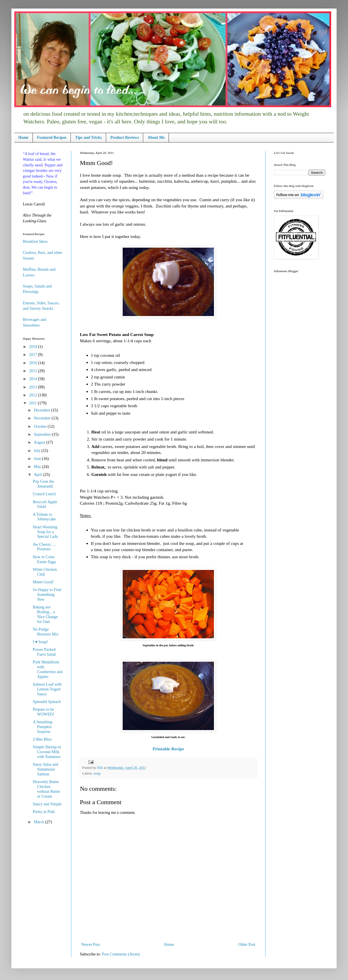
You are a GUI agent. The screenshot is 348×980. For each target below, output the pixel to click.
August (40, 442)
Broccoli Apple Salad (45, 504)
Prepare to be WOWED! (43, 712)
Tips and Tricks (88, 137)
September (43, 434)
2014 (34, 379)
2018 (34, 347)
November (43, 418)
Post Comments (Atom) (121, 954)
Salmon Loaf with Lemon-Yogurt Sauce (47, 689)
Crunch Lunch (44, 494)
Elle (100, 768)
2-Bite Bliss (42, 739)
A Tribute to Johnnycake (44, 517)
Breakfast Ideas (35, 242)
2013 (34, 387)
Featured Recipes (52, 137)
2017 (34, 355)
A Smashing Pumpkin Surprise (43, 727)
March (39, 822)
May (38, 467)
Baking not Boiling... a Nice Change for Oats (45, 614)
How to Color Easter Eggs (44, 559)
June (38, 459)
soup (97, 773)
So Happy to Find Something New (47, 595)
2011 (34, 403)
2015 (34, 371)
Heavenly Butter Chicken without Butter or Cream (46, 789)
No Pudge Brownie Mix (46, 632)
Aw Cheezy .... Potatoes (44, 547)
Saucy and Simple (47, 804)
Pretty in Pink (44, 812)
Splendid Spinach (47, 702)
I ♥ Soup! (40, 642)
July (38, 451)
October (41, 426)
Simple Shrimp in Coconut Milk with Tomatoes (47, 752)
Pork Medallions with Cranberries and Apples (48, 669)
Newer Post (91, 945)
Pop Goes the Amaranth (43, 484)
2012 (34, 395)
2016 (34, 363)
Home (23, 137)
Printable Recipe (168, 749)
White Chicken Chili (45, 572)
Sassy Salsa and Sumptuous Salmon (45, 769)
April (38, 475)
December (42, 410)
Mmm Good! (43, 582)
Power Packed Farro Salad (44, 652)
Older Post (247, 945)
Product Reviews (125, 137)
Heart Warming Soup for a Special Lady (45, 532)
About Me (156, 137)
